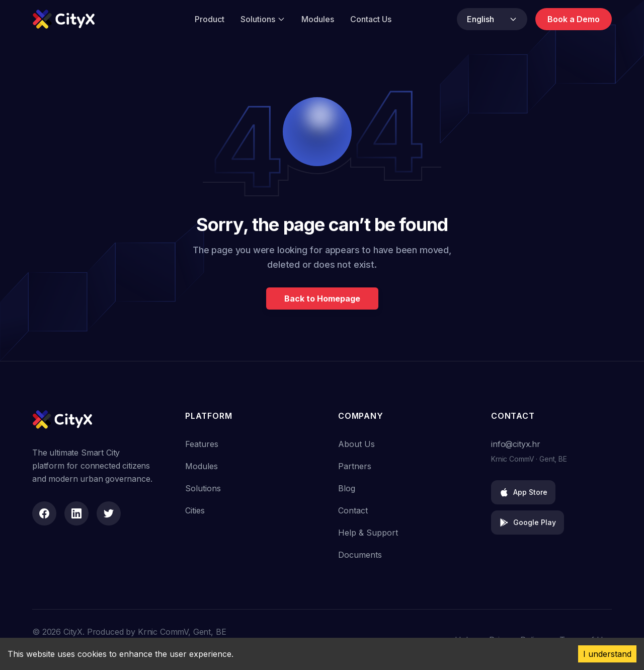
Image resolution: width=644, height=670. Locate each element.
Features (202, 444)
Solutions (263, 19)
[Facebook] (44, 513)
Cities (195, 510)
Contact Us (371, 19)
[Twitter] (109, 513)
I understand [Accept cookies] (607, 654)
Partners (355, 466)
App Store (523, 492)
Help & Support (368, 533)
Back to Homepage (322, 299)
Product (210, 19)
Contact (353, 510)
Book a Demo (574, 19)
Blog (347, 488)
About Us (356, 444)
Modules (318, 19)
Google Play (528, 523)
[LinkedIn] (76, 513)
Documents (360, 555)
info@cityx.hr (516, 444)
